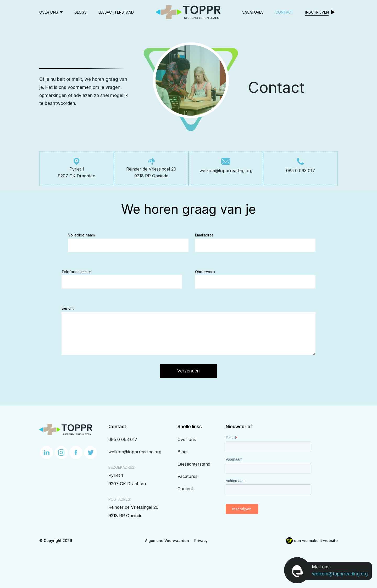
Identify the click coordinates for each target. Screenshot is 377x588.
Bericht (68, 308)
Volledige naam (81, 235)
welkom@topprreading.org (135, 452)
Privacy (201, 541)
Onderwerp (205, 272)
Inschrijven (317, 12)
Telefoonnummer (76, 272)
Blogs (81, 12)
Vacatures (253, 12)
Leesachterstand (116, 12)
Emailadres (204, 235)
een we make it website (312, 541)
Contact (284, 12)
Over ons (49, 12)
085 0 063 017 (123, 439)
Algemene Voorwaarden (167, 541)
